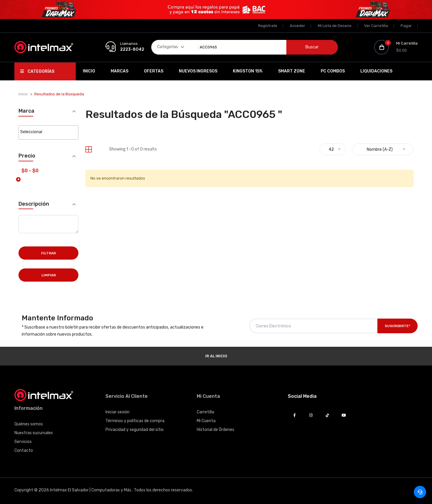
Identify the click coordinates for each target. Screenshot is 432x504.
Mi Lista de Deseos (335, 26)
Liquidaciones (376, 71)
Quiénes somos (29, 424)
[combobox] (48, 132)
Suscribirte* (397, 326)
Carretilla (205, 412)
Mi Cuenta (206, 421)
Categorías (37, 71)
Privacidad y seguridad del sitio (135, 430)
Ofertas (154, 71)
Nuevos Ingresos (198, 71)
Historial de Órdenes (216, 430)
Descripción (34, 204)
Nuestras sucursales (34, 433)
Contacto (24, 450)
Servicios (23, 442)
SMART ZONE (292, 71)
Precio (27, 156)
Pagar (406, 26)
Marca (26, 111)
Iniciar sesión (117, 412)
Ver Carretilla (376, 26)
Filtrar (48, 253)
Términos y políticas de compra (135, 421)
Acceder (297, 26)
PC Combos (333, 71)
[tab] (89, 149)
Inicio (89, 71)
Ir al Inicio (216, 356)
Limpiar (49, 275)
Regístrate (268, 26)
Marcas (120, 71)
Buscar (312, 47)
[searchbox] (48, 132)
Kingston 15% (248, 71)
